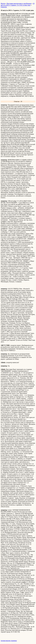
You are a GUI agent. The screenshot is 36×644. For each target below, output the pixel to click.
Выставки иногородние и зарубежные (19, 3)
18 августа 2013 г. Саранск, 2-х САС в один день (18, 4)
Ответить (4, 7)
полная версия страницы (9, 641)
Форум (3, 3)
